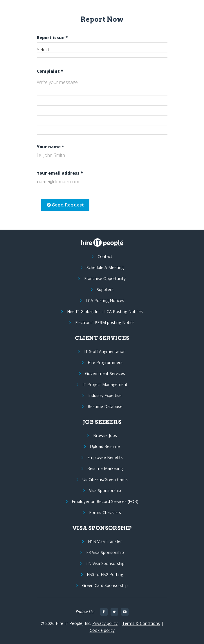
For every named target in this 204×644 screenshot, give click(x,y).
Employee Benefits (105, 457)
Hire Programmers (105, 362)
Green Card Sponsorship (105, 585)
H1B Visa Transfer (105, 541)
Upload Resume (105, 446)
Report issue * (52, 37)
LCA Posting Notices (105, 300)
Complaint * (50, 71)
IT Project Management (105, 384)
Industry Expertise (105, 395)
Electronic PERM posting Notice (105, 322)
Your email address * (60, 173)
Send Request (65, 205)
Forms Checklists (105, 512)
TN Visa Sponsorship (105, 563)
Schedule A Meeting (105, 267)
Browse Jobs (105, 435)
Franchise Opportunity (105, 278)
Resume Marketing (105, 468)
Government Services (105, 373)
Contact (105, 256)
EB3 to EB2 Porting (105, 574)
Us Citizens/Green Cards (105, 479)
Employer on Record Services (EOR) (105, 501)
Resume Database (105, 406)
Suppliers (105, 289)
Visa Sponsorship (105, 490)
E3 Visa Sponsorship (105, 552)
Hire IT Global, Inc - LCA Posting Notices (105, 311)
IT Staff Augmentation (105, 351)
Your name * (50, 147)
